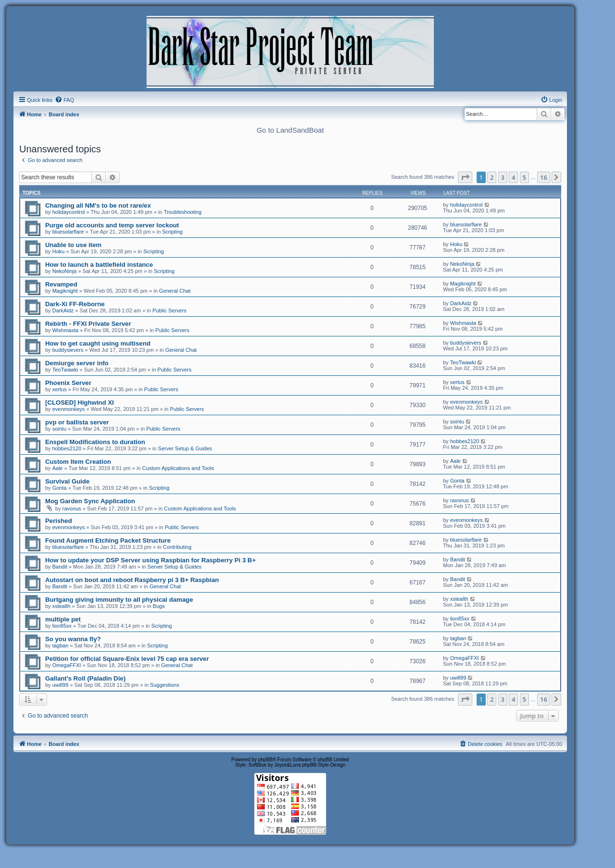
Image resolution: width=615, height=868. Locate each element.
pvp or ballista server (77, 422)
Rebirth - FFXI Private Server (88, 324)
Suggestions (165, 685)
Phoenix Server (68, 383)
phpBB (265, 760)
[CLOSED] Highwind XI (80, 403)
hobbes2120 (67, 448)
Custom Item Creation (78, 462)
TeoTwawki (65, 370)
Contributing (177, 547)
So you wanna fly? (73, 639)
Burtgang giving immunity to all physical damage (119, 600)
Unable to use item (73, 245)
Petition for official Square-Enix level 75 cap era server (127, 659)
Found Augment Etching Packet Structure (108, 540)
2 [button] (492, 177)
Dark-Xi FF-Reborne (75, 304)
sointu (59, 429)
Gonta (60, 488)
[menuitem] (64, 100)
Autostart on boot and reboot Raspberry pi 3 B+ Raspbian (132, 580)
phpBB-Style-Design (324, 765)
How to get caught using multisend (98, 343)
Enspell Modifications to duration (95, 442)
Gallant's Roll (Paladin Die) (85, 678)
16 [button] (544, 177)
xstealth (61, 606)
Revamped (61, 284)
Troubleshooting (183, 212)
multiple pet (63, 619)
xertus (60, 389)
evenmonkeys (69, 409)
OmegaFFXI (67, 665)
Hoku (59, 251)
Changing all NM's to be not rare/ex (98, 205)
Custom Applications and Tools (178, 468)
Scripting (172, 232)
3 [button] (503, 177)
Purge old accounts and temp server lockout (112, 225)
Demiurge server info (77, 363)
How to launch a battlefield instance (99, 265)
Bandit (60, 567)
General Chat (175, 291)
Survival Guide (67, 481)
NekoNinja (65, 271)
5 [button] (524, 177)
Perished (59, 521)
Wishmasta (65, 330)
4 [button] (513, 177)
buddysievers (68, 350)
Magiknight (65, 291)
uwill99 (61, 685)
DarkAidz (63, 310)
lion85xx (62, 626)
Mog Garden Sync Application (90, 501)
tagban (61, 645)
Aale (58, 468)
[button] (465, 177)
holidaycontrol (69, 212)
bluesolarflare (68, 232)
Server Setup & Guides (185, 448)
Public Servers (169, 310)
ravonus (72, 508)
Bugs (159, 606)
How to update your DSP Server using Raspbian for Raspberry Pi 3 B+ (150, 560)
